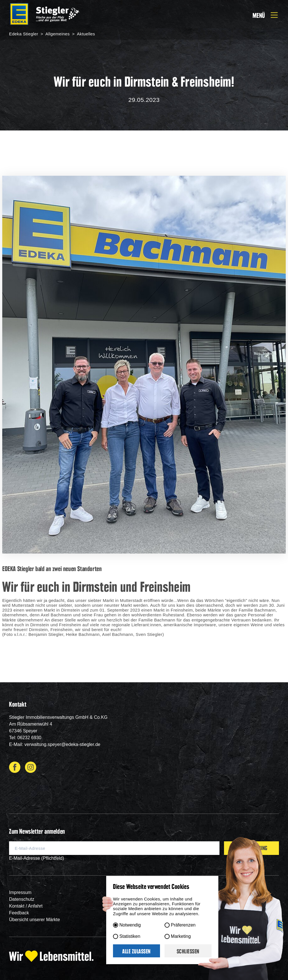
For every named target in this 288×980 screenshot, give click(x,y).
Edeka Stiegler (24, 34)
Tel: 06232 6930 (25, 738)
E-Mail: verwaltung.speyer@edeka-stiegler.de (55, 744)
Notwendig (130, 925)
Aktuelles (86, 34)
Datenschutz (22, 899)
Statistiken (130, 936)
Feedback (19, 913)
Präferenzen (183, 925)
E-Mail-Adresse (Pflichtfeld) (37, 858)
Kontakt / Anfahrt (26, 906)
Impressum (20, 892)
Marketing (181, 936)
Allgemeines (58, 34)
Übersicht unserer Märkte (35, 920)
